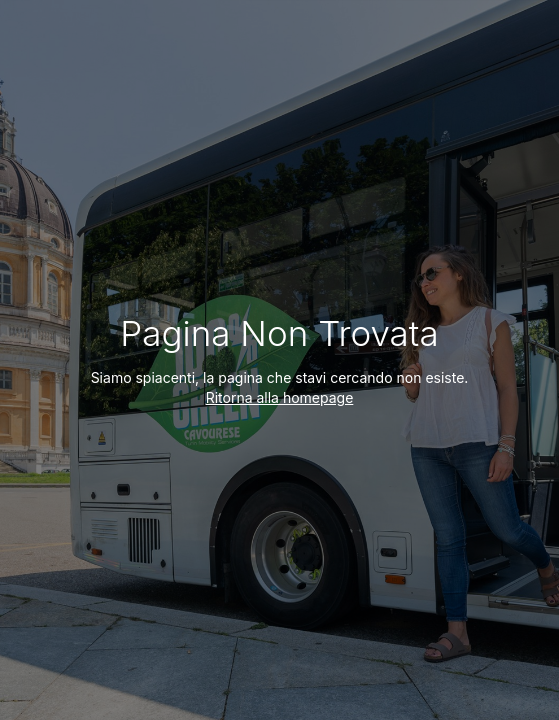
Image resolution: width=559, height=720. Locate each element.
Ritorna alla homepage (280, 397)
